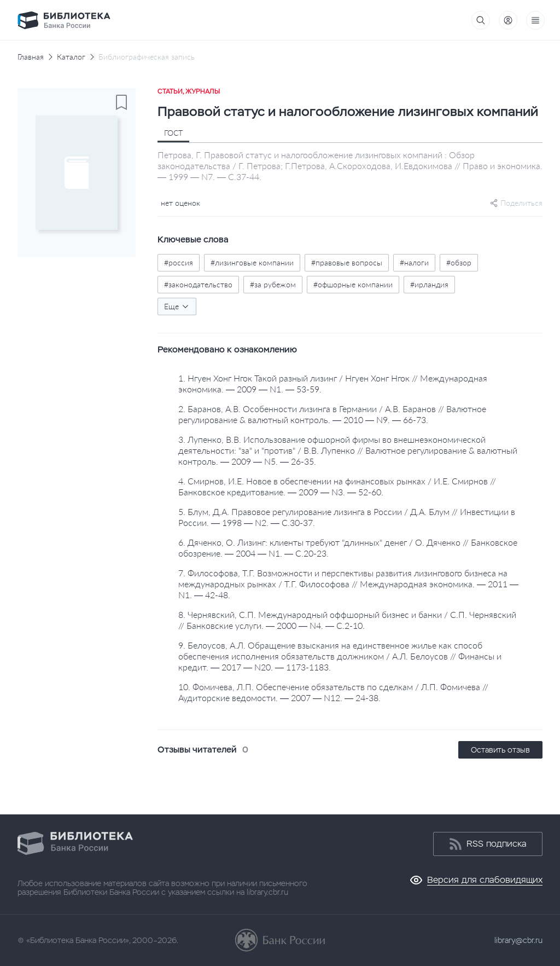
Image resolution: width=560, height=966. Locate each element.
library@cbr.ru (518, 940)
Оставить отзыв (500, 750)
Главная (31, 57)
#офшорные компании (353, 284)
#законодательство (198, 284)
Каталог (71, 57)
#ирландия (429, 284)
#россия (179, 262)
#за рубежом (273, 284)
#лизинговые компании (252, 262)
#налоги (414, 262)
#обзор (459, 262)
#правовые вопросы (347, 262)
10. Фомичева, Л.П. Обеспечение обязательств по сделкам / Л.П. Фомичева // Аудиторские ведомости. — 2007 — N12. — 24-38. (333, 692)
